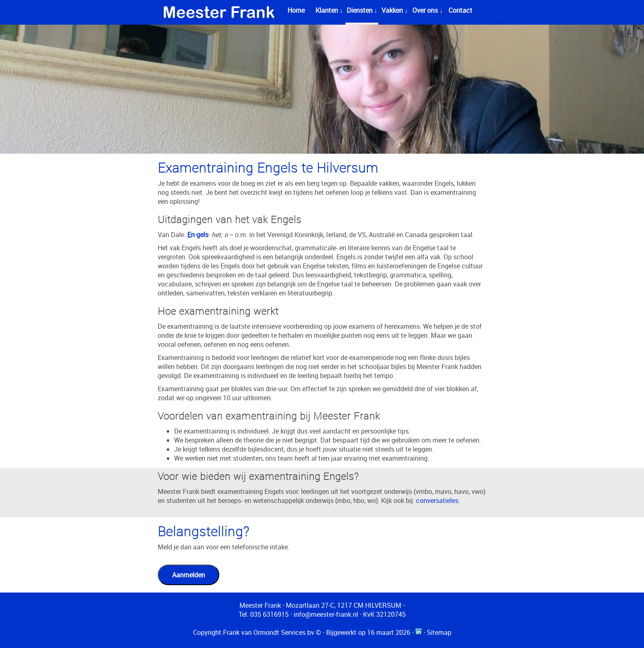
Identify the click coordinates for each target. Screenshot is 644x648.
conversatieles (437, 500)
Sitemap (439, 632)
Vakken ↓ (395, 10)
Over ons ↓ (428, 10)
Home (296, 10)
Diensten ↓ (362, 10)
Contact (460, 10)
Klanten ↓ (329, 10)
